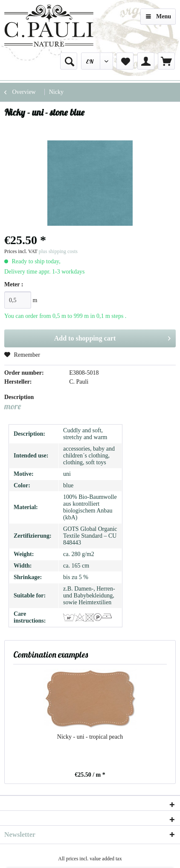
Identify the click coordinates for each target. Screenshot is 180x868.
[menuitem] (69, 61)
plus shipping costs (58, 251)
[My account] (146, 61)
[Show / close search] (69, 61)
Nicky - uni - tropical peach (90, 737)
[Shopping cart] (166, 61)
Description (19, 397)
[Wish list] (125, 61)
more (13, 406)
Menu (158, 15)
